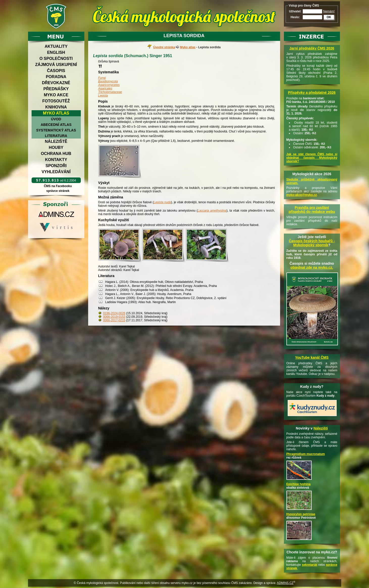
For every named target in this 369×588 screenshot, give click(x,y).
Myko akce (56, 95)
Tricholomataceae (110, 92)
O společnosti (56, 59)
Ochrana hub (56, 154)
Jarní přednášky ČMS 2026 (312, 48)
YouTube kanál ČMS (312, 357)
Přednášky (56, 89)
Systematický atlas (56, 130)
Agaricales (105, 88)
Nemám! (329, 11)
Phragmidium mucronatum (306, 454)
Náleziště (56, 141)
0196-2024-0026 (114, 313)
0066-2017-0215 (114, 320)
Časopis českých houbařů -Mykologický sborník (312, 243)
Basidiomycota (108, 81)
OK (329, 17)
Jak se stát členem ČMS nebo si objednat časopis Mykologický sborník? (312, 158)
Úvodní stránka (164, 47)
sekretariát (310, 565)
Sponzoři (56, 166)
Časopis (56, 71)
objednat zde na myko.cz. (312, 267)
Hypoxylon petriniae (301, 514)
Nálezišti (321, 428)
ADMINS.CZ (285, 583)
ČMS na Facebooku (58, 186)
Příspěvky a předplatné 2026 (312, 93)
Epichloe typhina (299, 484)
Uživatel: (295, 11)
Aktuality (56, 46)
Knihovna (56, 107)
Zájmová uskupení (56, 65)
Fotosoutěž (56, 101)
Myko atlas (56, 113)
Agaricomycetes (109, 85)
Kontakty (56, 160)
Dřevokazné (56, 83)
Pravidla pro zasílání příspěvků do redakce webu (312, 210)
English (56, 52)
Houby (56, 148)
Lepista (103, 96)
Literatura (56, 136)
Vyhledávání (56, 172)
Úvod (56, 119)
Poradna (56, 77)
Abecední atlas (56, 125)
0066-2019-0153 (114, 317)
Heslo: (295, 17)
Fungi (102, 78)
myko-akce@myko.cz (302, 195)
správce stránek (58, 191)
